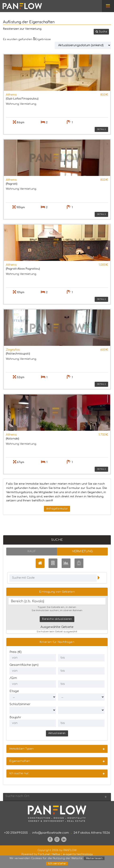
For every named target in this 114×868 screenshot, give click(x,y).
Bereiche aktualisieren (57, 619)
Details (102, 129)
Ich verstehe (57, 864)
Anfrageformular (57, 509)
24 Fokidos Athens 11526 (92, 833)
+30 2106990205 (16, 833)
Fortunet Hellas (49, 854)
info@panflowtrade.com (51, 833)
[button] (101, 32)
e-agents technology (78, 854)
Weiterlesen (94, 858)
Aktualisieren (57, 733)
